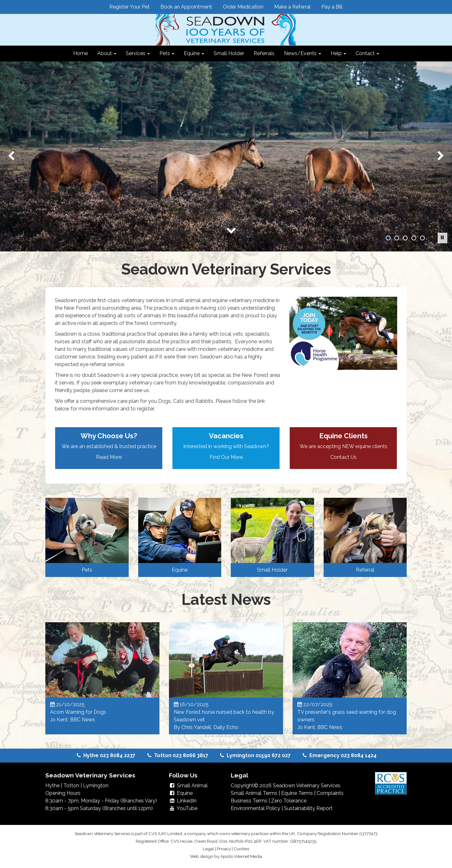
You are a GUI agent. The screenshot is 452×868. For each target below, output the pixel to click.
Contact (367, 53)
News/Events (303, 53)
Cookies (241, 849)
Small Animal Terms (254, 793)
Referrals (264, 53)
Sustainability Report (308, 808)
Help (338, 53)
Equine (194, 53)
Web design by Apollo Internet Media (226, 856)
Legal (208, 849)
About (107, 53)
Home (81, 53)
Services (138, 53)
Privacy (224, 849)
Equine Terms (297, 793)
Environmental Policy (255, 808)
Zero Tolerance (289, 801)
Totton (71, 786)
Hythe (52, 786)
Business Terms (249, 801)
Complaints (330, 793)
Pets (167, 53)
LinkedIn (183, 801)
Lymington (96, 786)
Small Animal (188, 786)
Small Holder (229, 53)
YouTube (183, 808)
